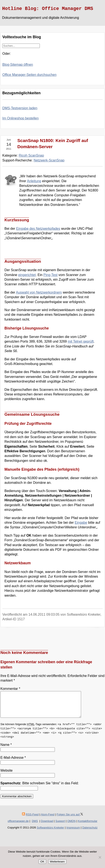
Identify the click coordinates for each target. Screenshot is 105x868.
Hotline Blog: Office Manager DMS (48, 9)
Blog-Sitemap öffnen (18, 65)
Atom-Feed (48, 819)
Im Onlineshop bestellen (21, 118)
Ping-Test (50, 275)
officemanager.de (18, 826)
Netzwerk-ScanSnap (49, 160)
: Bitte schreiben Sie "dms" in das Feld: (40, 788)
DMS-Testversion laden (20, 108)
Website (7, 776)
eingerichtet (27, 275)
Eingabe (81, 523)
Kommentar (10, 689)
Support (60, 826)
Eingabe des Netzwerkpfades (38, 229)
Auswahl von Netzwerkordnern (39, 292)
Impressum (73, 833)
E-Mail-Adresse (13, 763)
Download (47, 826)
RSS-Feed (32, 819)
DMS (35, 826)
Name (6, 750)
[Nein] (100, 857)
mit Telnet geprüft (81, 341)
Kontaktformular (88, 826)
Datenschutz (90, 833)
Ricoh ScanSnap (31, 155)
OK (42, 862)
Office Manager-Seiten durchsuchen (29, 75)
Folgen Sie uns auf (70, 819)
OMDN (72, 826)
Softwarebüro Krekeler (50, 833)
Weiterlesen (57, 862)
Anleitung (34, 181)
